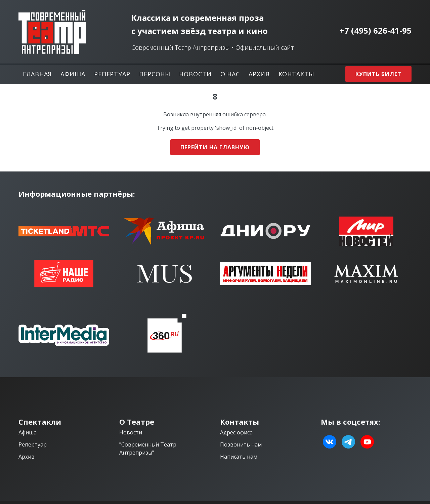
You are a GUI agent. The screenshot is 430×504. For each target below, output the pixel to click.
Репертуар (112, 74)
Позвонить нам (241, 444)
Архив (259, 74)
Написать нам (239, 457)
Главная (37, 74)
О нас (230, 74)
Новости (195, 74)
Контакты (296, 74)
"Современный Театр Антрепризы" (148, 449)
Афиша (73, 74)
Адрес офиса (236, 432)
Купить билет (378, 74)
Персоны (155, 74)
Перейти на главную (215, 147)
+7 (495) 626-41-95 (376, 31)
